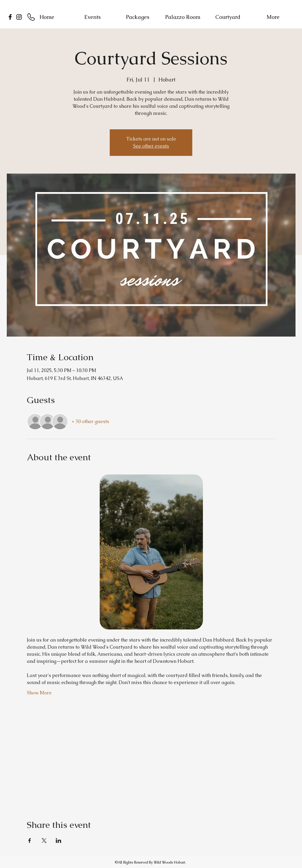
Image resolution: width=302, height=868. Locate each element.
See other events (151, 146)
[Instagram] (19, 17)
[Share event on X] (44, 841)
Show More (39, 693)
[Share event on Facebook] (30, 841)
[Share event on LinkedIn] (59, 841)
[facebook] (10, 17)
